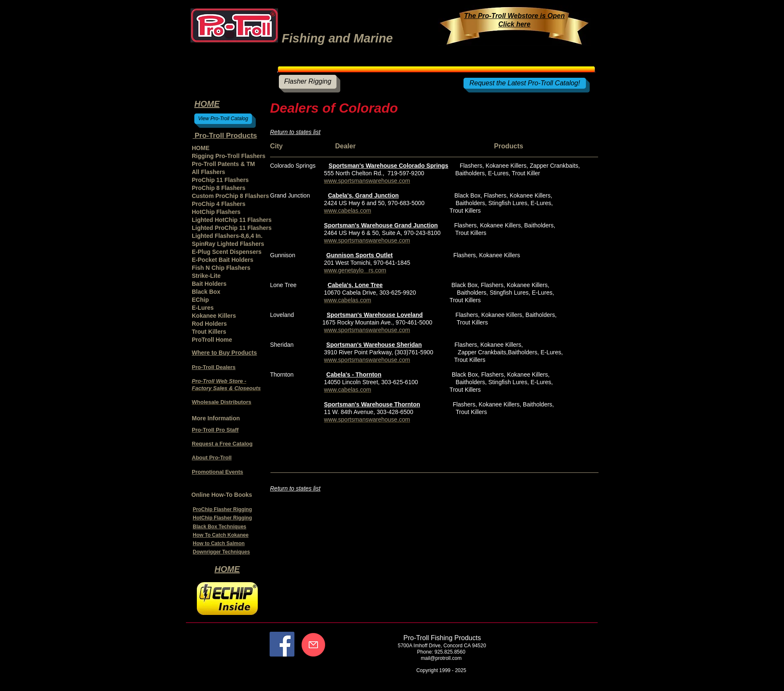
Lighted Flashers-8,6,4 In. (227, 236)
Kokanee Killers (214, 316)
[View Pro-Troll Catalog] (223, 119)
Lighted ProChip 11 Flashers (232, 228)
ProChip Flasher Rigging (222, 509)
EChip (200, 300)
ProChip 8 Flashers (219, 188)
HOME (201, 148)
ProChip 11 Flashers (220, 180)
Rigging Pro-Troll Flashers (229, 156)
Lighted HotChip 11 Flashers (232, 220)
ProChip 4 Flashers (219, 204)
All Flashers (208, 172)
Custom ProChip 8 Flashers (230, 196)
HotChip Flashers (216, 212)
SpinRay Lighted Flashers (228, 244)
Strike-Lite (206, 276)
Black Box (206, 292)
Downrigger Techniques (221, 552)
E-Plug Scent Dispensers (227, 252)
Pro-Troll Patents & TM (223, 164)
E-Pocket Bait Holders (222, 260)
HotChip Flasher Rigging (222, 518)
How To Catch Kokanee (220, 535)
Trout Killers (209, 332)
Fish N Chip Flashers (221, 268)
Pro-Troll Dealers (214, 367)
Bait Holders (209, 284)
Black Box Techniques (219, 527)
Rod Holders (209, 324)
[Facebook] (282, 644)
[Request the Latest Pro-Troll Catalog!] (525, 83)
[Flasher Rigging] (308, 82)
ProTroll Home (212, 340)
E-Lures (203, 308)
